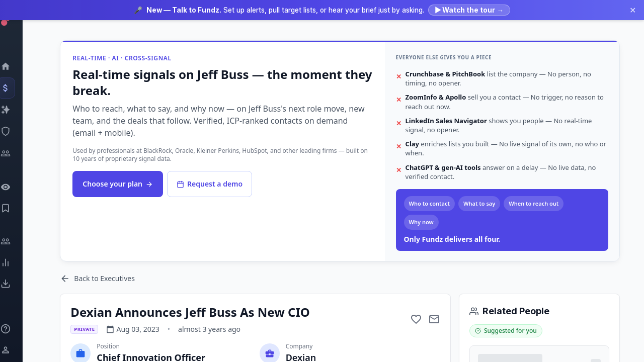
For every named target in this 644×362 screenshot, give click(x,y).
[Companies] (18, 110)
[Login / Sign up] (18, 350)
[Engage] (18, 241)
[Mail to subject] (434, 319)
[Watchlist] (18, 187)
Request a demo (210, 184)
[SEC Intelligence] (18, 131)
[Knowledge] (18, 329)
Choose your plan (118, 184)
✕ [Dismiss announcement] (633, 10)
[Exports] (18, 284)
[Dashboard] (18, 66)
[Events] (18, 88)
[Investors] (18, 153)
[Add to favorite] (416, 319)
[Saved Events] (18, 208)
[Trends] (18, 262)
